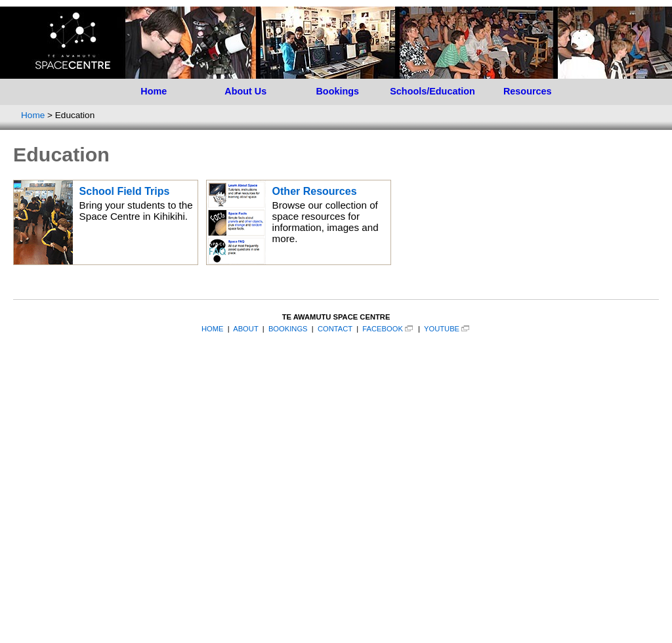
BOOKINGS (288, 329)
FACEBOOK (383, 329)
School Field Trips (125, 191)
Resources (528, 91)
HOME (213, 329)
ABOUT (245, 329)
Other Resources (315, 191)
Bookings (337, 91)
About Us (245, 91)
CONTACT (335, 329)
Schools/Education (432, 91)
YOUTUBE (442, 329)
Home (154, 91)
